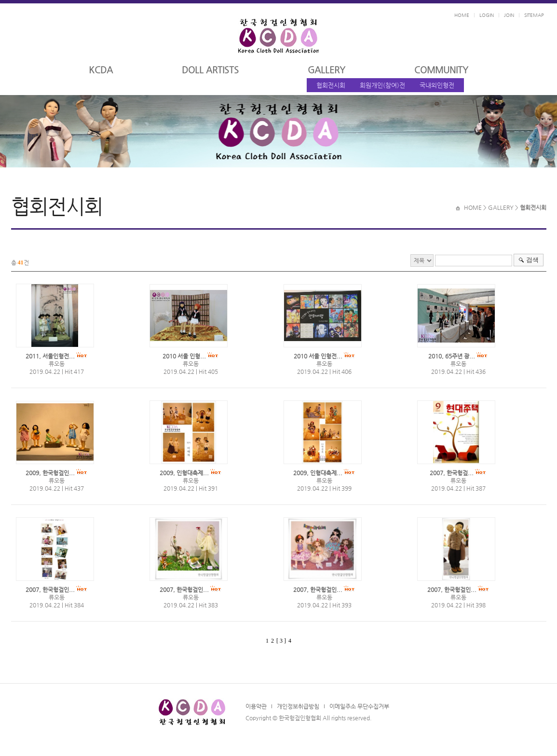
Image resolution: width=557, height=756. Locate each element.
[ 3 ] (281, 641)
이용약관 (256, 706)
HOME (462, 15)
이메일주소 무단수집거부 (359, 706)
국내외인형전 (437, 85)
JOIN (509, 15)
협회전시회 (331, 85)
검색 (532, 260)
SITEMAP (534, 15)
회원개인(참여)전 (382, 85)
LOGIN (487, 15)
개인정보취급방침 (298, 706)
